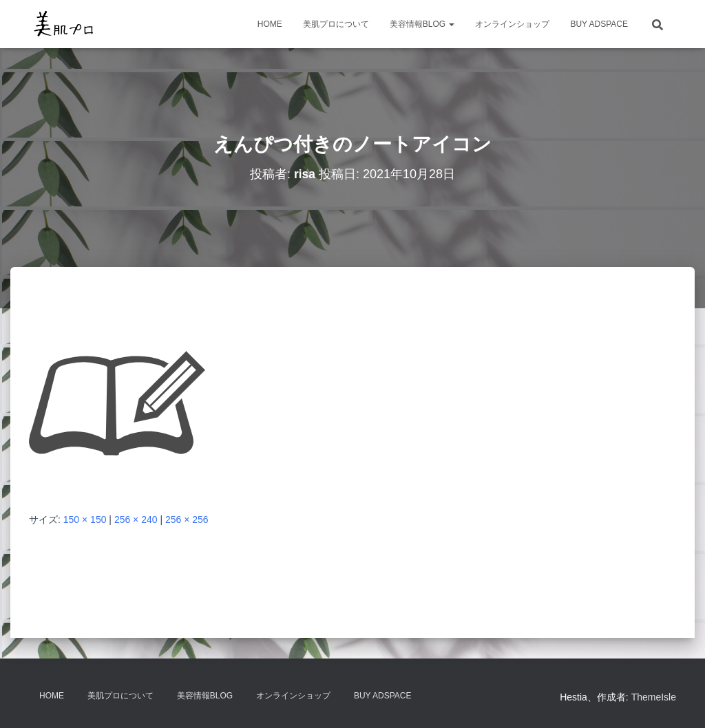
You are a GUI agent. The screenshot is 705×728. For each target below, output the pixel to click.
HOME (270, 24)
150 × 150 (85, 520)
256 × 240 (136, 520)
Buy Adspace (599, 24)
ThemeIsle (654, 697)
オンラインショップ (512, 24)
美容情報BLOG (422, 24)
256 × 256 (187, 520)
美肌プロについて (336, 24)
